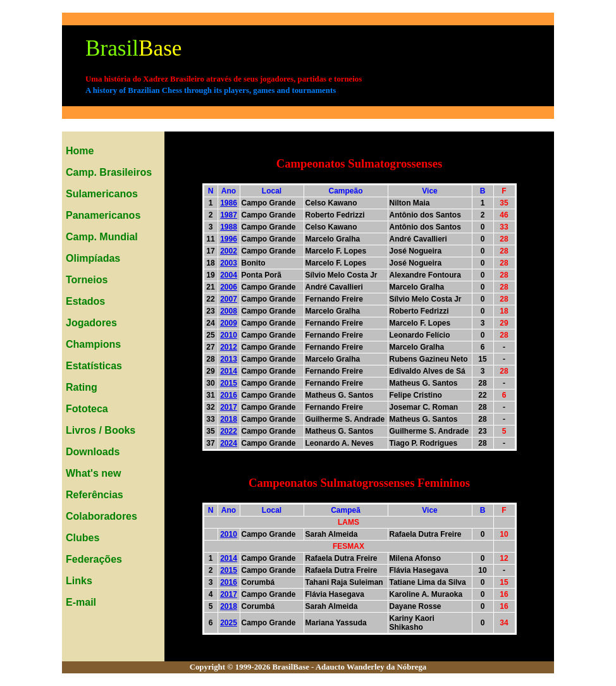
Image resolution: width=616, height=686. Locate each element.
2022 (229, 431)
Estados (85, 301)
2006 (229, 287)
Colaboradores (102, 516)
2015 (229, 383)
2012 (229, 347)
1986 (229, 203)
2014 (229, 371)
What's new (93, 473)
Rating (82, 387)
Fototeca (87, 409)
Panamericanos (103, 215)
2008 (229, 311)
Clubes (83, 538)
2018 (229, 419)
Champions (93, 344)
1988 (229, 227)
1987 (229, 215)
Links (79, 581)
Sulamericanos (102, 194)
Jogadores (91, 323)
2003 (229, 263)
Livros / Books (101, 430)
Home (80, 151)
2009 (229, 323)
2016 (229, 395)
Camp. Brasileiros (109, 172)
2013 (229, 359)
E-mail (81, 602)
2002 (229, 251)
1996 (229, 239)
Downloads (93, 452)
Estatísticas (94, 366)
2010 (229, 335)
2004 (229, 275)
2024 (229, 443)
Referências (95, 495)
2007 (229, 299)
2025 (229, 623)
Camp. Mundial (102, 237)
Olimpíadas (93, 258)
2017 (229, 407)
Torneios (87, 280)
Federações (94, 559)
